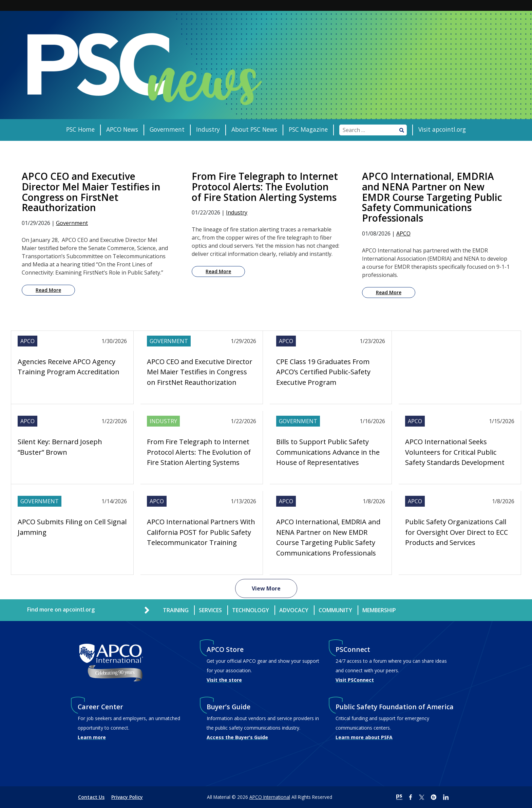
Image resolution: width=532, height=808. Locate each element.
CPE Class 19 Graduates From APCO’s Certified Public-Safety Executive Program (323, 372)
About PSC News (254, 129)
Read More (48, 290)
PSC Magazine (308, 129)
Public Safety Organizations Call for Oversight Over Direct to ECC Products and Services (457, 532)
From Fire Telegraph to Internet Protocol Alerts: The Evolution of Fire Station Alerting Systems (199, 452)
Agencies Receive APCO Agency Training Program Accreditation (69, 367)
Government (167, 129)
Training (176, 610)
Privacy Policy (127, 797)
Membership (379, 610)
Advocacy (294, 610)
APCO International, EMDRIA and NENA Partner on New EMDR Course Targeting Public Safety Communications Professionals (328, 537)
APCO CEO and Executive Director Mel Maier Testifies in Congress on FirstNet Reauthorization (200, 372)
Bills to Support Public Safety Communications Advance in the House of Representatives (328, 452)
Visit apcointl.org (442, 129)
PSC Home (80, 129)
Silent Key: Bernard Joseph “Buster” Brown (60, 447)
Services (210, 610)
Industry (208, 129)
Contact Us (91, 797)
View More (266, 588)
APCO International (270, 797)
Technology (251, 610)
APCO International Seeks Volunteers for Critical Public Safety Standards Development (455, 452)
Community (335, 610)
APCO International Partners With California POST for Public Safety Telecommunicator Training (201, 532)
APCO (403, 233)
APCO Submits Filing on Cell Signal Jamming (72, 527)
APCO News (122, 129)
